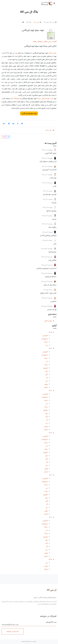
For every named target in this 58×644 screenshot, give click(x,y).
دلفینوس (53, 301)
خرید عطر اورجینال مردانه (45, 98)
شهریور (45, 368)
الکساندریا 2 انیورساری (49, 170)
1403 (50, 391)
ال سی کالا (36, 22)
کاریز (55, 244)
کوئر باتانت (53, 178)
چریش (54, 219)
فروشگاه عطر (15, 98)
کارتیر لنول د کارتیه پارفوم (48, 293)
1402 (50, 433)
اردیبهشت (45, 339)
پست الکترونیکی (29, 624)
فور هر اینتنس (52, 310)
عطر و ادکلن (48, 321)
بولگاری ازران (52, 260)
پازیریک (54, 203)
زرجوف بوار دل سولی (50, 285)
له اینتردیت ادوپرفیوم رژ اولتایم (46, 268)
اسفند (46, 387)
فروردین (45, 335)
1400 (50, 517)
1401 (51, 475)
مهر (46, 371)
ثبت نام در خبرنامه (13, 631)
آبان (46, 374)
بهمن (46, 384)
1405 (50, 332)
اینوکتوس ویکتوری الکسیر (48, 235)
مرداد (46, 365)
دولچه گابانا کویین (51, 153)
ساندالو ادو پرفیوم (51, 277)
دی (47, 381)
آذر (47, 378)
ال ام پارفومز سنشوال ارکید (48, 161)
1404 (50, 348)
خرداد (46, 342)
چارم (55, 186)
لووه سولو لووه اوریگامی (33, 30)
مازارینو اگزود (52, 252)
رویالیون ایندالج (51, 211)
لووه (16, 53)
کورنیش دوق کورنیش (50, 194)
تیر (47, 345)
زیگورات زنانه (52, 227)
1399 (50, 559)
